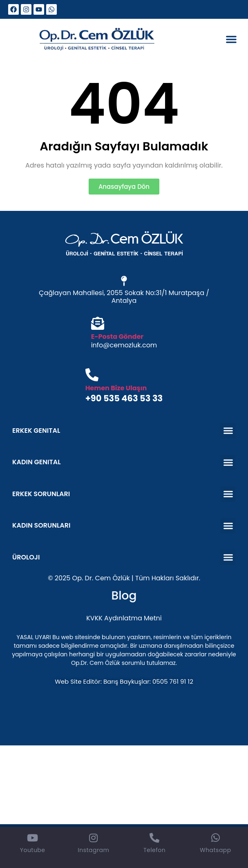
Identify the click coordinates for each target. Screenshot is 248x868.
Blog (124, 596)
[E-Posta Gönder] (98, 324)
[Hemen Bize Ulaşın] (92, 376)
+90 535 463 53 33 (124, 398)
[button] (231, 39)
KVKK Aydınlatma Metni (124, 618)
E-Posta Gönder (117, 337)
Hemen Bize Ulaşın (116, 388)
